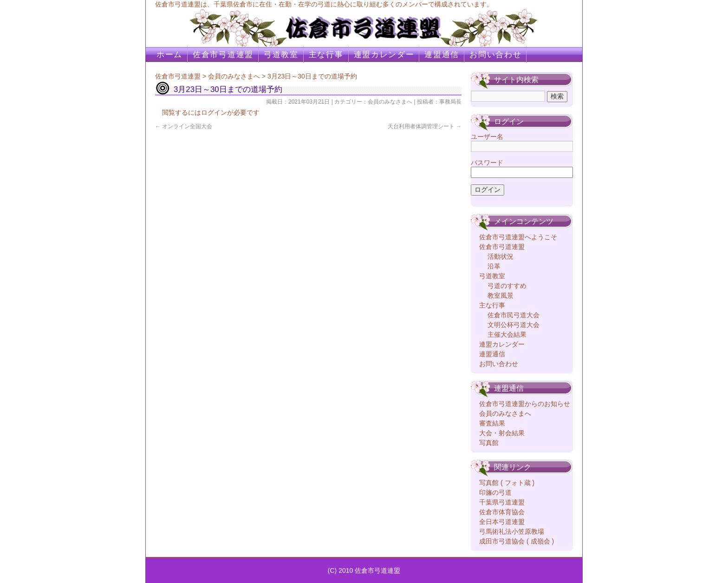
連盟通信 (442, 55)
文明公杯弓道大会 (513, 325)
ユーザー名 (487, 137)
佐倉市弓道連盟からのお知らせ (525, 404)
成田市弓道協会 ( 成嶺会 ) (517, 541)
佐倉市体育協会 (502, 512)
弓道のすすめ (507, 286)
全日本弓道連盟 (502, 522)
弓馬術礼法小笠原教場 (512, 531)
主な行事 (326, 55)
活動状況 (500, 256)
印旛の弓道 (495, 492)
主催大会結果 (507, 334)
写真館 (489, 443)
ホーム (169, 55)
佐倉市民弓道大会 (513, 315)
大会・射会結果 (502, 433)
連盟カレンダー (384, 55)
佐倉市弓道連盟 (223, 55)
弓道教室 (281, 55)
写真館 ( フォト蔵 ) (507, 483)
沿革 (494, 266)
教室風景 (500, 295)
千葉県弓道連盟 (502, 502)
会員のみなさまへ (234, 76)
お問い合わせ (495, 55)
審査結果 (492, 423)
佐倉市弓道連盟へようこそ (518, 237)
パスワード (487, 163)
